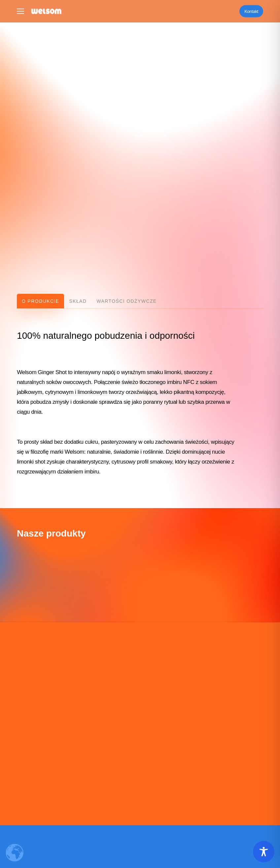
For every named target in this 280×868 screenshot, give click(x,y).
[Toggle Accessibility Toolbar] (264, 852)
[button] (20, 11)
